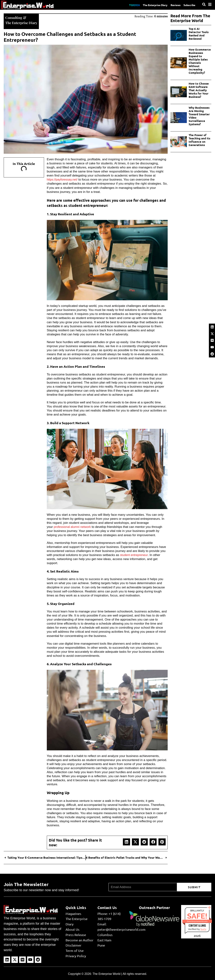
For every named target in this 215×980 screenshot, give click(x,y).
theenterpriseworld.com (197, 921)
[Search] (204, 4)
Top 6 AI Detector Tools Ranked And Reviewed (199, 34)
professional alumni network (73, 526)
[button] (126, 842)
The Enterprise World (106, 973)
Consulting (14, 17)
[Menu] (210, 4)
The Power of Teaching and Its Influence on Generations (199, 140)
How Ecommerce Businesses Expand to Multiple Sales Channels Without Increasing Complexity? (200, 61)
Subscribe (189, 5)
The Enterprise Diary (150, 5)
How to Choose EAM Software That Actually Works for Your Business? (199, 90)
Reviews (173, 5)
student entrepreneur (134, 555)
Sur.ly (203, 929)
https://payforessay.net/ (63, 179)
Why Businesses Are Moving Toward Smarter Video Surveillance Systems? (199, 116)
